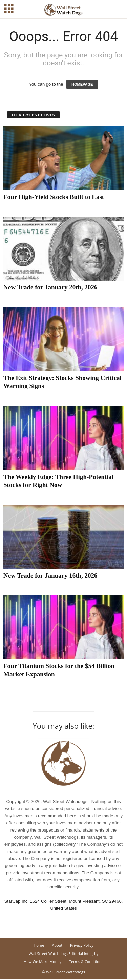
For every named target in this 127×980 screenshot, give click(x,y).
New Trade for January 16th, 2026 (50, 575)
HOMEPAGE (82, 84)
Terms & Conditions (86, 962)
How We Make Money (43, 962)
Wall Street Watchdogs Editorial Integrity (64, 953)
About (57, 945)
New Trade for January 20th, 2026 (50, 287)
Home (39, 945)
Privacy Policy (82, 945)
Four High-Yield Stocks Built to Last (54, 197)
